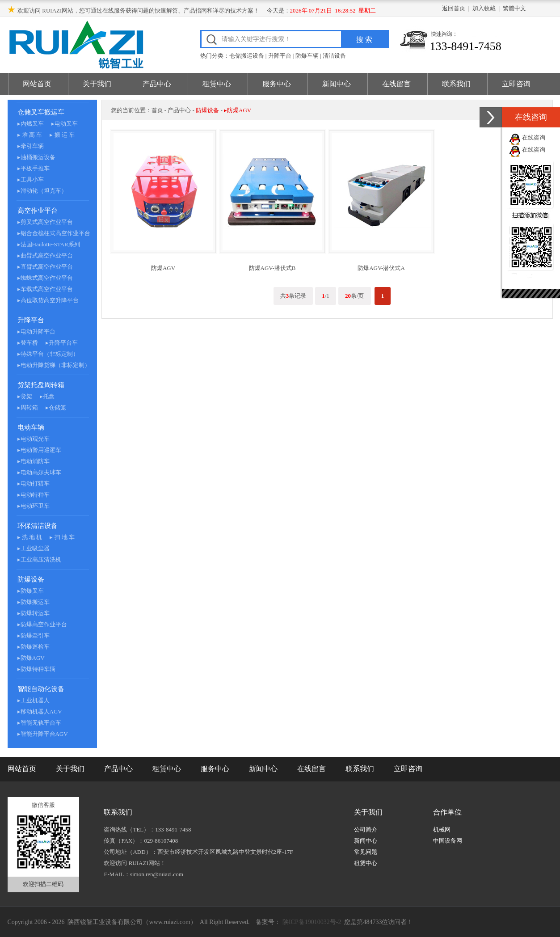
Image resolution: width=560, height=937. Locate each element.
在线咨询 (534, 137)
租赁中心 (217, 84)
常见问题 (366, 852)
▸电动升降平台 (36, 331)
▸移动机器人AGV (40, 711)
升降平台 (280, 56)
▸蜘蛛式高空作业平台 (45, 278)
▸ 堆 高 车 (30, 135)
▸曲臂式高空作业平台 (45, 255)
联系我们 (456, 84)
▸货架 (25, 396)
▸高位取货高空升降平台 (48, 300)
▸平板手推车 (34, 168)
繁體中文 (514, 8)
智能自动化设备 (41, 689)
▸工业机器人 (34, 700)
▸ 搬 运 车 (62, 135)
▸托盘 (47, 396)
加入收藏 (484, 8)
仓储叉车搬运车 (41, 112)
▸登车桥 (28, 343)
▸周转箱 (28, 407)
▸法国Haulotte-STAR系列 (49, 244)
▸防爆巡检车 (34, 647)
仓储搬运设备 (247, 56)
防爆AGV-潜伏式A (381, 268)
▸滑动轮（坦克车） (42, 191)
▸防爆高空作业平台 (42, 624)
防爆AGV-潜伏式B (272, 268)
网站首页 (37, 84)
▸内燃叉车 (31, 124)
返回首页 (454, 8)
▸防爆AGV (31, 658)
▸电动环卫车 (34, 506)
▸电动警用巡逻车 (39, 450)
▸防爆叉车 (31, 591)
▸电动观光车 (34, 439)
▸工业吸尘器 (34, 548)
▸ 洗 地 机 (30, 537)
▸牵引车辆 (31, 146)
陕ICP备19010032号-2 (311, 922)
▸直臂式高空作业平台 (45, 267)
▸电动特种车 (34, 495)
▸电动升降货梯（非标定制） (54, 365)
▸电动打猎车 (34, 483)
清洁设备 (334, 56)
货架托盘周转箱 (41, 385)
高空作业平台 (38, 211)
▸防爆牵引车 (34, 635)
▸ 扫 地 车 (62, 537)
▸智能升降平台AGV (43, 734)
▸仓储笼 (56, 407)
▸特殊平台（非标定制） (48, 354)
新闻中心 (337, 84)
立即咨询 (516, 84)
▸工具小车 (31, 179)
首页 (157, 110)
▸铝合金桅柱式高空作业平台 (54, 233)
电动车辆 (31, 427)
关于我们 (97, 84)
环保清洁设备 (38, 526)
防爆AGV (163, 268)
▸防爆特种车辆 (36, 669)
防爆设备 (31, 579)
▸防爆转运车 (34, 613)
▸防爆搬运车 (34, 602)
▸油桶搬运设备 (36, 157)
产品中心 (157, 84)
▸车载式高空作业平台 (45, 289)
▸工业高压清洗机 (39, 559)
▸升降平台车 (62, 343)
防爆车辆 (307, 56)
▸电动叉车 (65, 124)
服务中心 (277, 84)
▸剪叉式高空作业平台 (45, 222)
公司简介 (366, 829)
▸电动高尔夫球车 (39, 472)
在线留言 (396, 84)
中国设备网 (448, 841)
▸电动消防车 (34, 461)
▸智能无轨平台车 (39, 723)
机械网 (442, 829)
